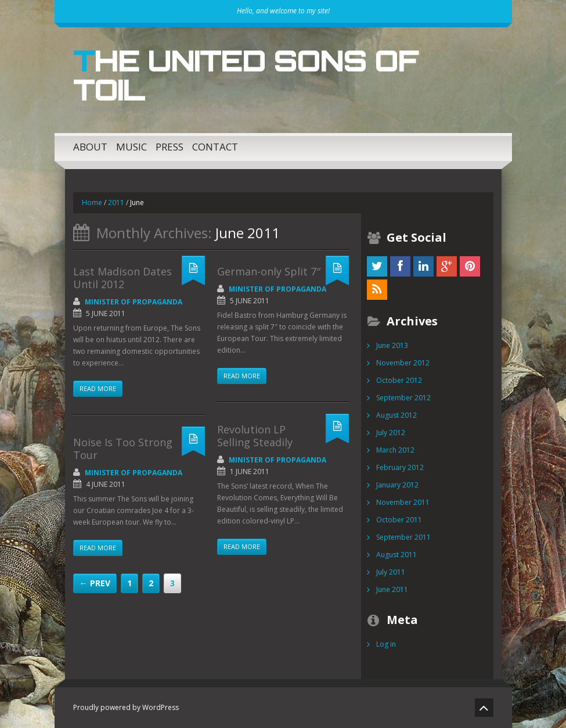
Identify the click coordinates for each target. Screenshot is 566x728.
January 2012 (397, 485)
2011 (116, 202)
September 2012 (403, 398)
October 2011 (399, 520)
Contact (215, 147)
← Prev (95, 583)
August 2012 (396, 415)
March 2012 (395, 450)
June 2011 (392, 589)
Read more (98, 388)
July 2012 (391, 433)
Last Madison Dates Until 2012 (122, 278)
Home (92, 202)
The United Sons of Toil (246, 75)
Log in (386, 644)
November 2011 (403, 502)
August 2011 (396, 555)
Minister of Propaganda (134, 302)
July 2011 (391, 572)
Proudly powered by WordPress (126, 707)
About (90, 147)
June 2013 (392, 345)
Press (170, 147)
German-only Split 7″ (269, 271)
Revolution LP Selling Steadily (255, 436)
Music (131, 147)
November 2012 (403, 363)
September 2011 (403, 537)
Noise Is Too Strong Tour (123, 449)
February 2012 (400, 467)
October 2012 (399, 380)
